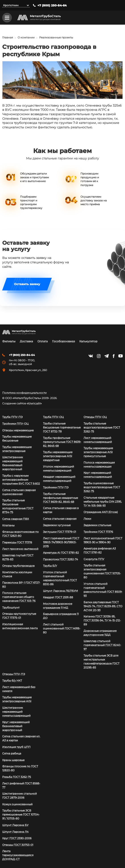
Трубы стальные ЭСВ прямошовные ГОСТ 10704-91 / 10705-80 (21, 814)
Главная (8, 38)
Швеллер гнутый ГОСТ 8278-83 (18, 557)
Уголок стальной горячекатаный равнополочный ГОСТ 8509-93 (103, 590)
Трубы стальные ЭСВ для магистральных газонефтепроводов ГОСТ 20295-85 (101, 661)
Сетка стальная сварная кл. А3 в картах (21, 738)
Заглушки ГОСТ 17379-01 (59, 532)
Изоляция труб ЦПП (16, 747)
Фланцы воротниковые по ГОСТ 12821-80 (20, 534)
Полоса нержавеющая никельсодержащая (99, 464)
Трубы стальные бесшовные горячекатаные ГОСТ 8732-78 (62, 427)
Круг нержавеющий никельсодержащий (98, 475)
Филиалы (9, 341)
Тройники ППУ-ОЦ (15, 424)
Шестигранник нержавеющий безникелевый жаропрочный (13, 463)
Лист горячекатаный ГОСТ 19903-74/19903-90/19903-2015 (61, 542)
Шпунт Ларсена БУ (15, 825)
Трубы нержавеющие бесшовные (17, 438)
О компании (26, 38)
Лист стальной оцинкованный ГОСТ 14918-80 (62, 628)
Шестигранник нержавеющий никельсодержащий (16, 712)
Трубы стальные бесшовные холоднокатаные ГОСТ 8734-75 (18, 506)
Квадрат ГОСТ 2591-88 (58, 597)
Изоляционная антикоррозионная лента (20, 626)
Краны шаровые (13, 760)
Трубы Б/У (50, 566)
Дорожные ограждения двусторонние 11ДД (100, 633)
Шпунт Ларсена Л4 (15, 832)
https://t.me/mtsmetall (107, 356)
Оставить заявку (27, 285)
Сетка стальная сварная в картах (61, 510)
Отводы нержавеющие (18, 430)
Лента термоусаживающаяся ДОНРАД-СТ (18, 855)
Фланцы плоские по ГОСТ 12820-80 (20, 768)
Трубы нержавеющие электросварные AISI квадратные (58, 456)
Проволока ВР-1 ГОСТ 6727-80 (21, 585)
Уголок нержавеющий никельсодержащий (58, 468)
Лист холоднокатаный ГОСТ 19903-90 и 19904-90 (103, 540)
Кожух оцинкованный (17, 804)
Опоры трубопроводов (18, 566)
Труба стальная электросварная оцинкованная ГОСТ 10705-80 (102, 571)
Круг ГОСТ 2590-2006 (17, 838)
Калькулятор (88, 341)
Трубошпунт (11, 607)
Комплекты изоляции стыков (17, 574)
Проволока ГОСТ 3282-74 (60, 559)
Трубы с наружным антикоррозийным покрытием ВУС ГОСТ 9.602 (21, 480)
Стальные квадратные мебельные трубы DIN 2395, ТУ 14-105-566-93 (103, 502)
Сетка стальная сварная (60, 519)
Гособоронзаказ (64, 341)
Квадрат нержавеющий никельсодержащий (59, 479)
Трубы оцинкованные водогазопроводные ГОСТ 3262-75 (102, 487)
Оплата (43, 341)
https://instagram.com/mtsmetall (99, 356)
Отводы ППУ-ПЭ (14, 674)
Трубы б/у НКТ (12, 680)
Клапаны (8, 525)
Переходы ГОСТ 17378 (17, 542)
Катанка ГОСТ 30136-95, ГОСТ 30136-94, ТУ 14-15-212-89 (102, 620)
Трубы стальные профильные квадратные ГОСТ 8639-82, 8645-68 (60, 498)
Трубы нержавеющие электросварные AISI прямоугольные (98, 452)
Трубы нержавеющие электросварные (17, 449)
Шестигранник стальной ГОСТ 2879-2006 (19, 796)
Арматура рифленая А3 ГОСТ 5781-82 (100, 550)
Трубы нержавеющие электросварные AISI (17, 699)
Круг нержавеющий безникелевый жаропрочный (16, 726)
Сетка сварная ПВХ (16, 519)
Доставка (26, 341)
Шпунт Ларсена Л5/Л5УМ (60, 591)
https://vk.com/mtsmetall (91, 356)
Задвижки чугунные (57, 525)
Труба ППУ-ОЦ (53, 417)
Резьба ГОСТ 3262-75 (17, 777)
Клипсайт (34, 403)
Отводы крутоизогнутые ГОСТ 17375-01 (19, 616)
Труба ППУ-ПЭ (12, 417)
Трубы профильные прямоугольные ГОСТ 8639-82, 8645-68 (62, 442)
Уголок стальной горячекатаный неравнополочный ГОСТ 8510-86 (60, 578)
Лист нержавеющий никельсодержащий (98, 440)
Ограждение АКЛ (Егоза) (101, 512)
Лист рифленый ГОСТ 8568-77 (21, 785)
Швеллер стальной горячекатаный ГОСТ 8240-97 (102, 645)
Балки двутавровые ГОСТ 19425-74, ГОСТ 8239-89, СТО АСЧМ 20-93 (103, 606)
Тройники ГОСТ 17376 (98, 532)
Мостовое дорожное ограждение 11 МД (58, 606)
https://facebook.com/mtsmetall (114, 356)
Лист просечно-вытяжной (20, 549)
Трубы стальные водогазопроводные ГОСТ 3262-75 (102, 427)
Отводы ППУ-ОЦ (95, 417)
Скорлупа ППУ (94, 559)
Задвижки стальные (97, 525)
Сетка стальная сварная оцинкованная (19, 492)
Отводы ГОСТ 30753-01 (18, 845)
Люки (87, 519)
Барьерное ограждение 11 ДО (61, 616)
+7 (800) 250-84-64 (52, 5)
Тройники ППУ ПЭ (56, 487)
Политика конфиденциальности (24, 393)
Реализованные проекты (56, 38)
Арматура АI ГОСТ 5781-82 (61, 553)
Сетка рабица (12, 753)
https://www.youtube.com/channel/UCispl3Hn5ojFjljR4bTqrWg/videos (121, 356)
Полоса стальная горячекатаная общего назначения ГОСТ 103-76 (19, 597)
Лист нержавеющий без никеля (19, 689)
